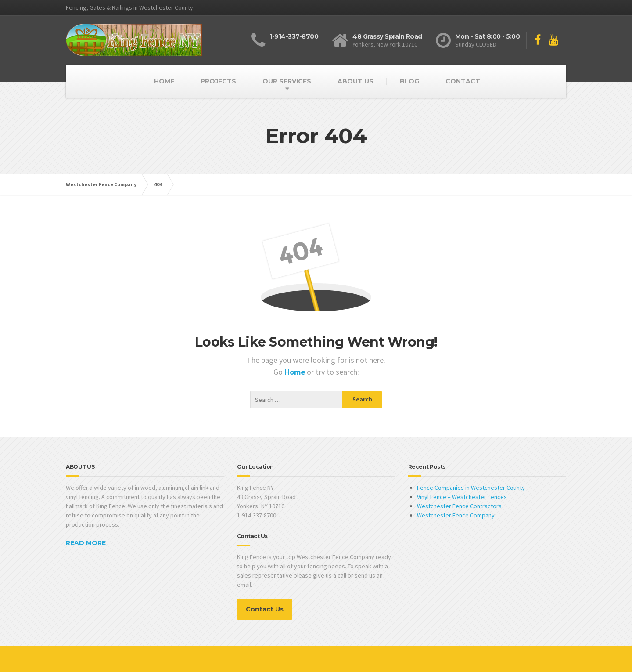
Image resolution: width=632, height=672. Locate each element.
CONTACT (463, 81)
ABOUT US (355, 81)
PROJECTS (218, 81)
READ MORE (86, 543)
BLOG (409, 81)
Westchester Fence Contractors (459, 506)
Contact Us (265, 609)
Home (296, 372)
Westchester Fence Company (456, 515)
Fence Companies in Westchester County (471, 488)
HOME (164, 81)
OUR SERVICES (287, 81)
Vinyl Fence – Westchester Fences (462, 497)
